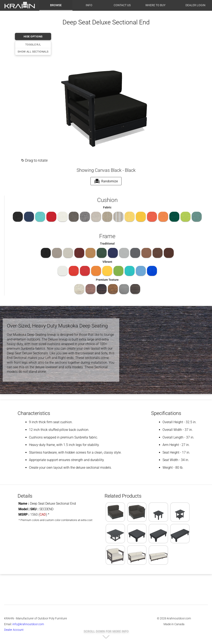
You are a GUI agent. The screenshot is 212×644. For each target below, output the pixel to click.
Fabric (107, 207)
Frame (107, 236)
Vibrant (107, 262)
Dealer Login (195, 5)
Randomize (106, 181)
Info (89, 5)
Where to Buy (155, 5)
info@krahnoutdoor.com (28, 624)
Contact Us (122, 5)
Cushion (107, 200)
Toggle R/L (33, 45)
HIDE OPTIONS (33, 36)
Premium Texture (107, 280)
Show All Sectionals (33, 52)
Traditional (107, 244)
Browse (56, 5)
